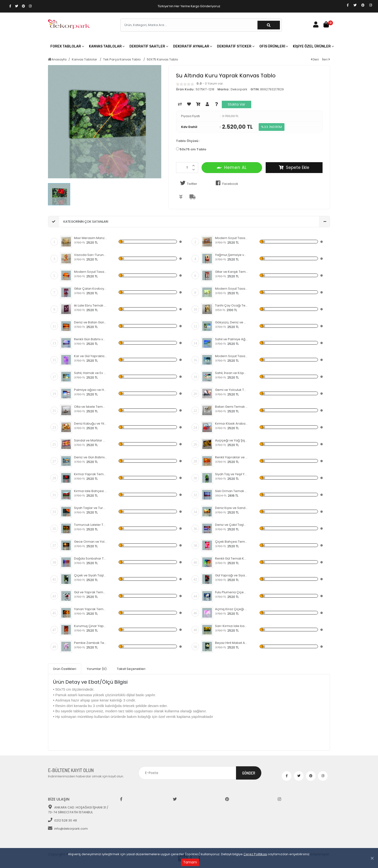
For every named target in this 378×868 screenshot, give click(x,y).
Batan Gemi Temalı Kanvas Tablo (232, 407)
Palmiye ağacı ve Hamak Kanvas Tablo (91, 390)
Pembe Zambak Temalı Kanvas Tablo (91, 643)
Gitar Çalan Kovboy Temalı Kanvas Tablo (91, 289)
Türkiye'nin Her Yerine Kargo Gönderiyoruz (189, 6)
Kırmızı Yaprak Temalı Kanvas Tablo (91, 474)
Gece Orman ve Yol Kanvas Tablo (91, 542)
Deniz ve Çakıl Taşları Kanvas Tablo (232, 525)
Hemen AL (232, 167)
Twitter (188, 183)
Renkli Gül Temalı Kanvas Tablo (232, 558)
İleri (326, 59)
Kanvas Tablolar (85, 59)
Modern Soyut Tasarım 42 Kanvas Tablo (232, 289)
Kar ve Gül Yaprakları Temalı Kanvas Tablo (91, 356)
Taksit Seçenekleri (131, 669)
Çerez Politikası (255, 854)
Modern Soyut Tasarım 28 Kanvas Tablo (232, 356)
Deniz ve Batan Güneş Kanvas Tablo (91, 322)
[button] (67, 47)
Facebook (226, 183)
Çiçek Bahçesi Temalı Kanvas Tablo (232, 542)
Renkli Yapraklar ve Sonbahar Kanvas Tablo (232, 457)
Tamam (190, 862)
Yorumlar (97, 669)
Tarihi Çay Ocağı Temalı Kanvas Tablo (232, 305)
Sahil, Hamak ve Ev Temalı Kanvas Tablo (91, 373)
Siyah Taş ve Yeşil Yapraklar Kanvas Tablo (232, 474)
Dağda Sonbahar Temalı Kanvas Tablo (91, 558)
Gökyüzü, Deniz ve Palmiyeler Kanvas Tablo (232, 322)
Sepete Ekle (294, 167)
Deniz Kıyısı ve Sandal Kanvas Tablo (232, 508)
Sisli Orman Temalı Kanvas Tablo (232, 491)
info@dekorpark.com (68, 829)
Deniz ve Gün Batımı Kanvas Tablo (91, 457)
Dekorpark (239, 89)
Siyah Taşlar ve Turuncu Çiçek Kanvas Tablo (91, 508)
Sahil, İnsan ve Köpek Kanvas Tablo (232, 373)
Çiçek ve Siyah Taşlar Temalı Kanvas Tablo (91, 575)
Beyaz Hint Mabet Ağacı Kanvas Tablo (232, 643)
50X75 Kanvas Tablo (162, 59)
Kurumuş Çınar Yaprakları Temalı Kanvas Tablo (91, 626)
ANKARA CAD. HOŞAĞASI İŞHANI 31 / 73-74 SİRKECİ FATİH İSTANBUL (78, 810)
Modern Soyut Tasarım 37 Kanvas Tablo (232, 238)
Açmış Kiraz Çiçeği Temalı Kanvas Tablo (232, 609)
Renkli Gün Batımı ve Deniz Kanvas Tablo (91, 339)
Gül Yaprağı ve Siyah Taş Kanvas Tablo (232, 575)
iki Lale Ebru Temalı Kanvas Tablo (91, 305)
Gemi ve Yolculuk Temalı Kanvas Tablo (232, 390)
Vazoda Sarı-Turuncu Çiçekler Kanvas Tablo (91, 255)
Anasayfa (57, 59)
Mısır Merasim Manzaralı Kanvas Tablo (91, 238)
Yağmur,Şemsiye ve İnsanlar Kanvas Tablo (232, 255)
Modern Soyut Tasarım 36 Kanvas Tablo (91, 272)
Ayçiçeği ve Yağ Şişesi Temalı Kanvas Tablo (232, 440)
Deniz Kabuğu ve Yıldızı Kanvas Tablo (91, 424)
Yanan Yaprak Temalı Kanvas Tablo (91, 609)
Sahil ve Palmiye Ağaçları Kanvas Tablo (232, 339)
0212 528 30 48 (62, 820)
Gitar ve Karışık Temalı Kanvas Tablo (232, 272)
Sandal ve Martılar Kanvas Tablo (91, 440)
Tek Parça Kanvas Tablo (122, 59)
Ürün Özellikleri (65, 669)
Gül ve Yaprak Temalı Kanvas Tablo (91, 592)
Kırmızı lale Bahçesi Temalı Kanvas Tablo (91, 491)
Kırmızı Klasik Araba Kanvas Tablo (232, 424)
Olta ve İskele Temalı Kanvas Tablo (91, 407)
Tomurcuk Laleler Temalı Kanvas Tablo (91, 525)
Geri (315, 59)
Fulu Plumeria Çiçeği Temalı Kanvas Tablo (232, 592)
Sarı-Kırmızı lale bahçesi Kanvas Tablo (232, 626)
